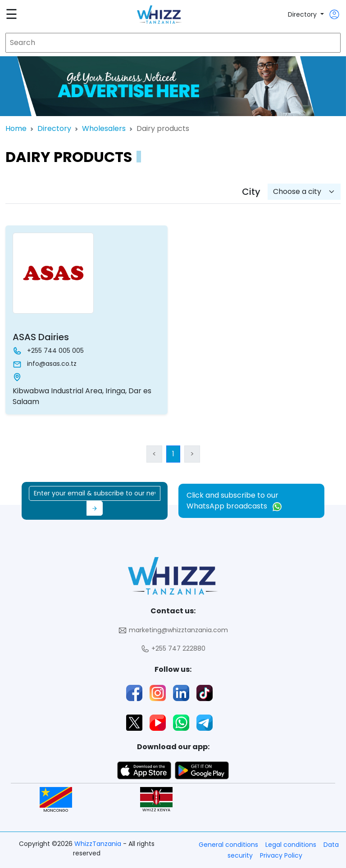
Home (16, 128)
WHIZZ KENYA (156, 800)
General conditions (228, 845)
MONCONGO (56, 800)
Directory (303, 14)
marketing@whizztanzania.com (173, 630)
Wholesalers (104, 128)
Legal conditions (291, 845)
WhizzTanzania (99, 844)
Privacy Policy (281, 855)
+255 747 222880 (173, 649)
